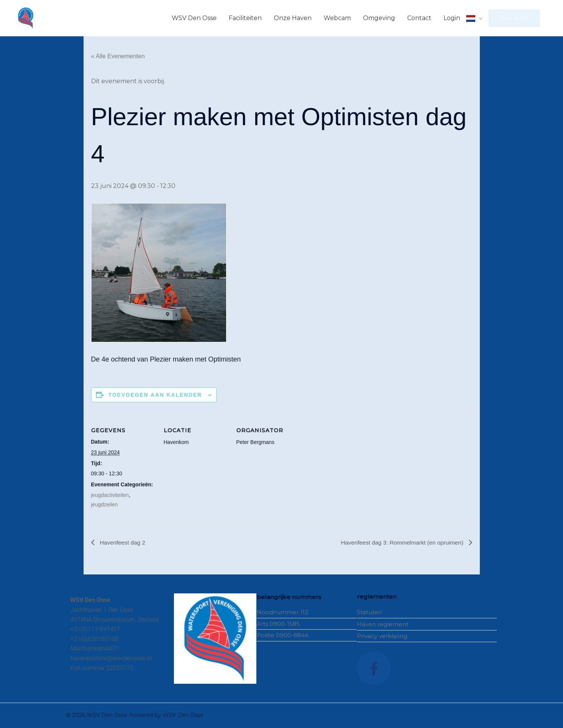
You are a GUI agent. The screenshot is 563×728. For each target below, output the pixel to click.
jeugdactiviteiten (110, 495)
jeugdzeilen (105, 504)
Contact (419, 18)
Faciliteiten (245, 18)
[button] (514, 18)
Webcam (337, 18)
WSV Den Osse (194, 18)
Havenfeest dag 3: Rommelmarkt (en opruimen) (400, 543)
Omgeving (379, 18)
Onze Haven (293, 18)
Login (452, 18)
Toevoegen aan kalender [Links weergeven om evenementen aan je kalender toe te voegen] (155, 395)
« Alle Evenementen (118, 56)
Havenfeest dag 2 (123, 543)
